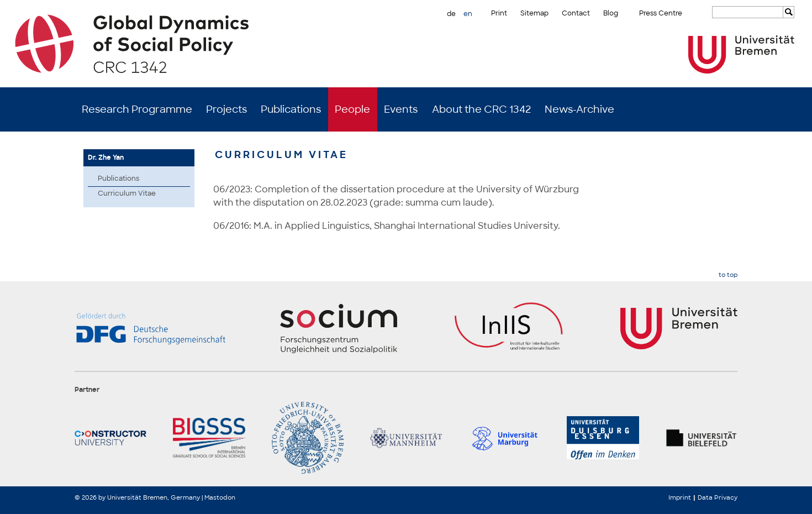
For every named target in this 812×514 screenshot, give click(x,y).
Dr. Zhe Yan (106, 158)
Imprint (680, 497)
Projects (226, 109)
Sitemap (534, 13)
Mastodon (220, 497)
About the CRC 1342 (481, 109)
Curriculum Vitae (127, 193)
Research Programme (137, 109)
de (451, 14)
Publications (291, 109)
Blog (611, 13)
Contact (576, 13)
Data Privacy (718, 497)
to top (728, 275)
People (352, 109)
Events (401, 109)
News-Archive (579, 109)
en (468, 14)
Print (499, 13)
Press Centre (661, 13)
